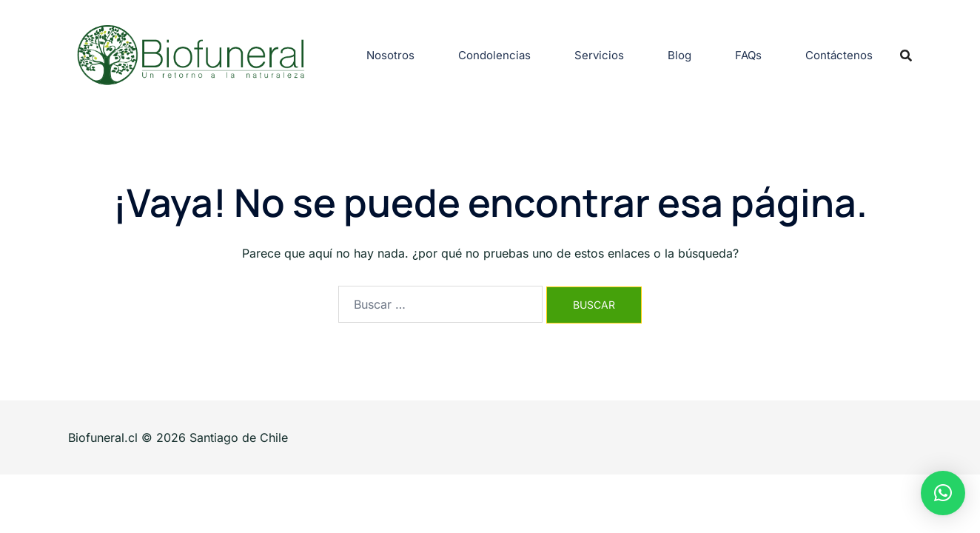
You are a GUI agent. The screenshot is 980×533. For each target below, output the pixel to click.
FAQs (748, 55)
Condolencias (494, 55)
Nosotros (390, 55)
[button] (943, 493)
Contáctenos (839, 55)
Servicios (599, 55)
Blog (679, 55)
